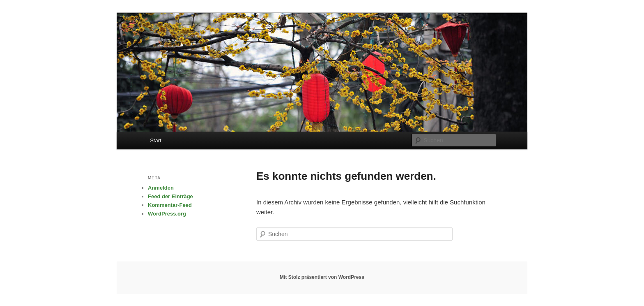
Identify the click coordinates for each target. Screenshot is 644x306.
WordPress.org (167, 214)
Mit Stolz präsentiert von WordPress (322, 277)
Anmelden (161, 188)
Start (155, 140)
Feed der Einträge (170, 196)
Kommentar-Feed (170, 205)
